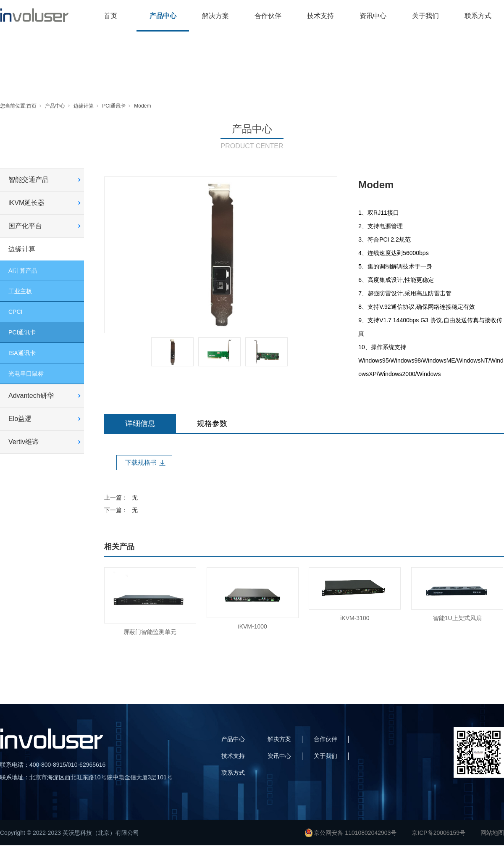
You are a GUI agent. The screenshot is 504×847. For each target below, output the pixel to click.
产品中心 (163, 16)
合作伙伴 (268, 16)
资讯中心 (373, 16)
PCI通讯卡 (114, 106)
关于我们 (425, 16)
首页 (110, 16)
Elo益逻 (20, 419)
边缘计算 (84, 106)
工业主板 (20, 291)
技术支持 (320, 16)
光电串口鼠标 (26, 374)
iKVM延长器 (26, 203)
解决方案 (215, 16)
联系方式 (478, 16)
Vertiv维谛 (24, 442)
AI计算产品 (23, 271)
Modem (142, 106)
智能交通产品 (29, 180)
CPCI (15, 312)
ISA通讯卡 (22, 353)
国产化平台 (25, 226)
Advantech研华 (31, 396)
